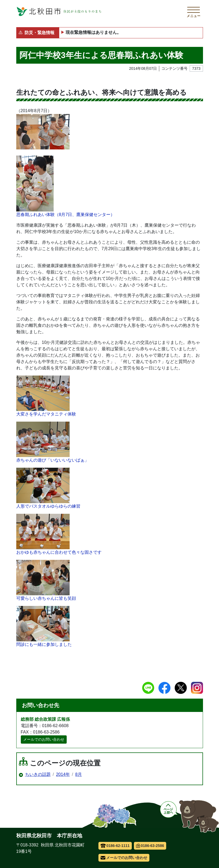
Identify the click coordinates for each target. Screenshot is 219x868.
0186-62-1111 (115, 846)
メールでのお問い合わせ (44, 739)
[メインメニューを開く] (194, 11)
